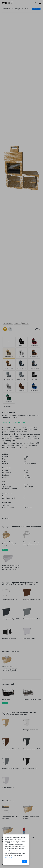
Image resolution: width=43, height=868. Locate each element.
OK (25, 862)
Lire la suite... (9, 858)
